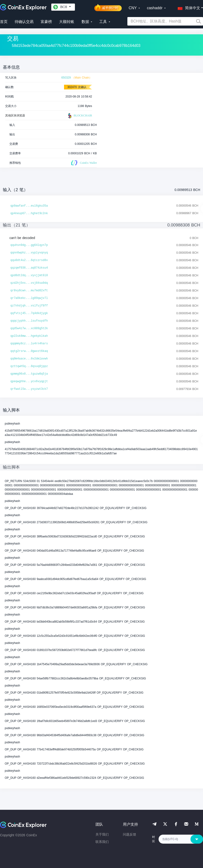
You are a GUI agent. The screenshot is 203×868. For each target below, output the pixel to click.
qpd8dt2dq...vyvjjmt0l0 (29, 275)
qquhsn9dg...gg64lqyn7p (29, 245)
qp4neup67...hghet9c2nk (29, 213)
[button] (188, 7)
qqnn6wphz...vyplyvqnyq (29, 253)
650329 (66, 78)
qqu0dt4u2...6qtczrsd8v (29, 260)
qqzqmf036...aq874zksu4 (29, 268)
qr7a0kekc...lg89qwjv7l (29, 298)
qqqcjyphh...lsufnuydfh (29, 321)
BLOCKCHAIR (79, 116)
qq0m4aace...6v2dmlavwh (29, 359)
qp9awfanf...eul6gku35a (29, 206)
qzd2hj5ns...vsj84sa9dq (29, 283)
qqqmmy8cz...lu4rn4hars (29, 344)
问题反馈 (130, 834)
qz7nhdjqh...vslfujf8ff (29, 306)
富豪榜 (46, 22)
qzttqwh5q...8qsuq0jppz (29, 366)
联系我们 (102, 842)
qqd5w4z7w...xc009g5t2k (29, 328)
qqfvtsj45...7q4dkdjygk (29, 313)
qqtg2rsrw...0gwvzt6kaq (29, 351)
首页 (4, 22)
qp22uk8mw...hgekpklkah (29, 336)
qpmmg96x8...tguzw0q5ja (29, 374)
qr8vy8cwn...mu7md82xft (29, 291)
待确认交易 (24, 22)
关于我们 (102, 834)
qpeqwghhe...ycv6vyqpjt (29, 381)
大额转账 (67, 22)
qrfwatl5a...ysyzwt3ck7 (29, 389)
